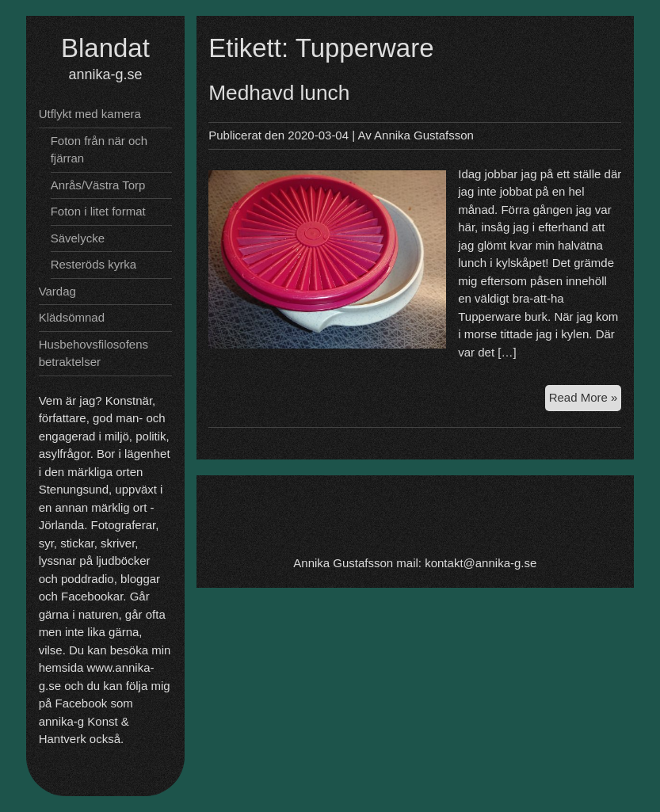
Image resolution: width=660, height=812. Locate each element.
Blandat (105, 48)
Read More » (586, 400)
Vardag (57, 291)
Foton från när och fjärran (99, 150)
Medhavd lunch (279, 93)
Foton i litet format (98, 211)
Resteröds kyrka (93, 264)
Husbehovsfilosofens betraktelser (93, 353)
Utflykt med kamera (90, 114)
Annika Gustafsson (424, 135)
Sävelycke (78, 238)
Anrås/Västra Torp (98, 185)
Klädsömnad (72, 317)
